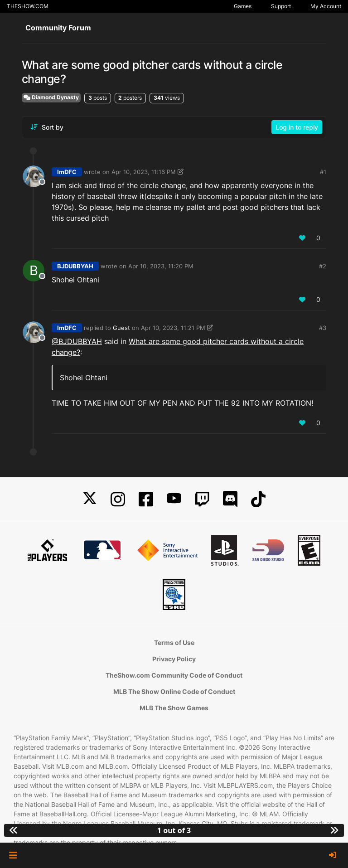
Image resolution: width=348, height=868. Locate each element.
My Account (326, 6)
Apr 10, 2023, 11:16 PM (144, 172)
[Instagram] (118, 499)
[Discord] (230, 499)
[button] (13, 855)
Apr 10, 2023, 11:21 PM (173, 328)
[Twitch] (202, 499)
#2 (323, 266)
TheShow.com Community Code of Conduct (174, 675)
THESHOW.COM (28, 6)
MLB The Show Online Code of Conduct (174, 691)
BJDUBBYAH (75, 266)
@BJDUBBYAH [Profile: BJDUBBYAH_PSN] (77, 341)
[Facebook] (146, 499)
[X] (90, 499)
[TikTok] (258, 499)
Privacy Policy (174, 659)
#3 (323, 328)
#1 (323, 172)
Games (243, 6)
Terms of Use (174, 643)
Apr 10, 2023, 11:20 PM (161, 266)
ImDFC (67, 172)
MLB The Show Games (174, 708)
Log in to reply (297, 127)
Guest (121, 328)
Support (281, 6)
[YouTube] (174, 499)
